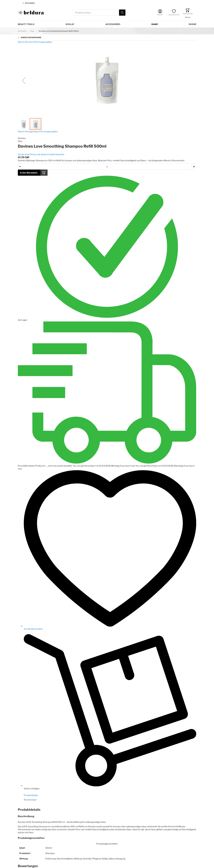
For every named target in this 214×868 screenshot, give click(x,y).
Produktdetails (31, 795)
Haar (155, 24)
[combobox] (99, 13)
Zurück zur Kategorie (31, 37)
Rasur (192, 24)
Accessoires (113, 24)
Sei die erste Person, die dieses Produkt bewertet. (41, 154)
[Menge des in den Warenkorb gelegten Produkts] (107, 167)
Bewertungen (30, 800)
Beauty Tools (26, 24)
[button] (24, 81)
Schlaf (70, 24)
